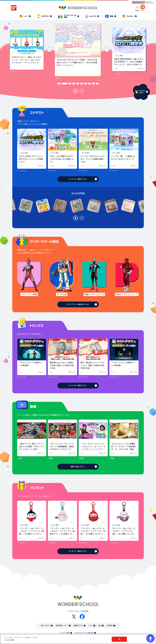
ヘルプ (91, 626)
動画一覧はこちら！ (78, 467)
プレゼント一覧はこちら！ (78, 551)
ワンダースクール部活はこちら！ (78, 304)
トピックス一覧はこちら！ (78, 386)
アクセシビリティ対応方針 (84, 633)
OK (119, 639)
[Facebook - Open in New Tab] (82, 617)
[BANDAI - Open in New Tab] (14, 8)
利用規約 (110, 626)
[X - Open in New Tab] (74, 617)
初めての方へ (46, 626)
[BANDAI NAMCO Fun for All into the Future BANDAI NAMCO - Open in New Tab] (143, 3)
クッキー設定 (65, 633)
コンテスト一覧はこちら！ (78, 179)
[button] (107, 49)
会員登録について (62, 626)
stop (82, 91)
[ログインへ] (143, 7)
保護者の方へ (78, 626)
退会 (100, 626)
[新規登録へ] (137, 7)
